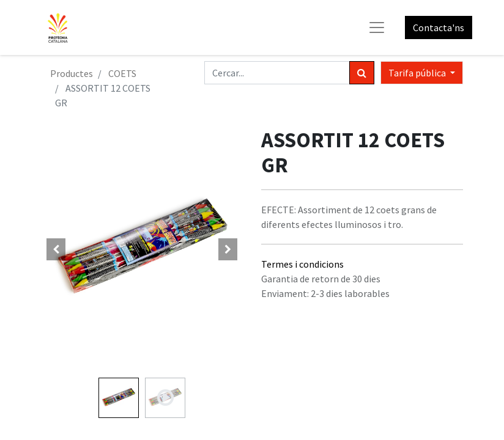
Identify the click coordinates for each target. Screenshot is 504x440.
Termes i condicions (302, 264)
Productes (72, 73)
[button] (56, 249)
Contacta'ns (439, 28)
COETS (122, 73)
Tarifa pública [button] (418, 73)
